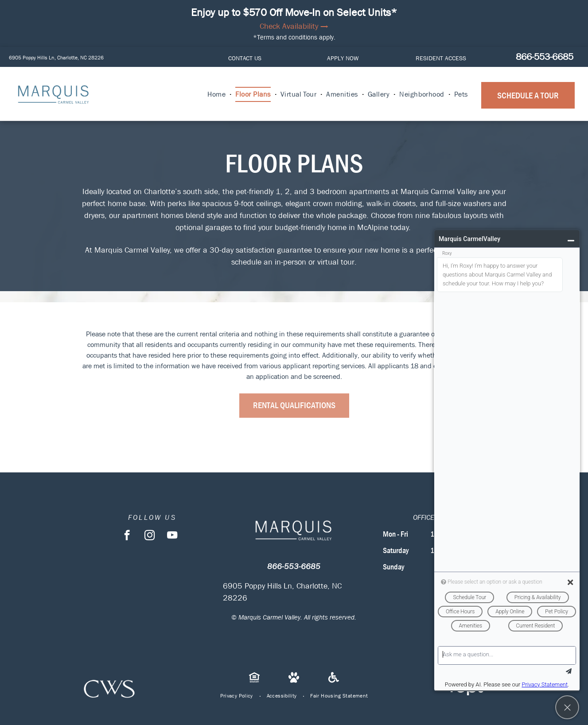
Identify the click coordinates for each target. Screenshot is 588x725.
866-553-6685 (545, 57)
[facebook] (127, 536)
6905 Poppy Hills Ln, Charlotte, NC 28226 (56, 58)
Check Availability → (294, 26)
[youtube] (172, 536)
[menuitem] (217, 94)
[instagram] (150, 536)
